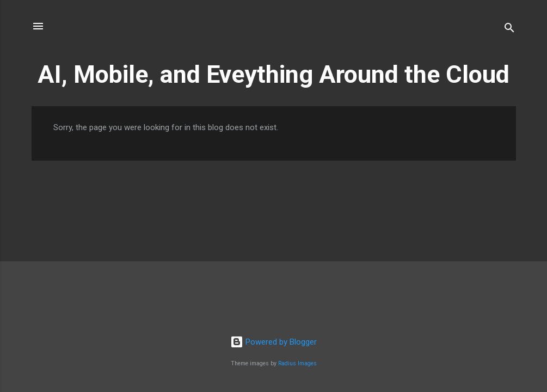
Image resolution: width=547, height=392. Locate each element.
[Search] (509, 30)
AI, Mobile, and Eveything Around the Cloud (273, 74)
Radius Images (297, 363)
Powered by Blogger (273, 342)
